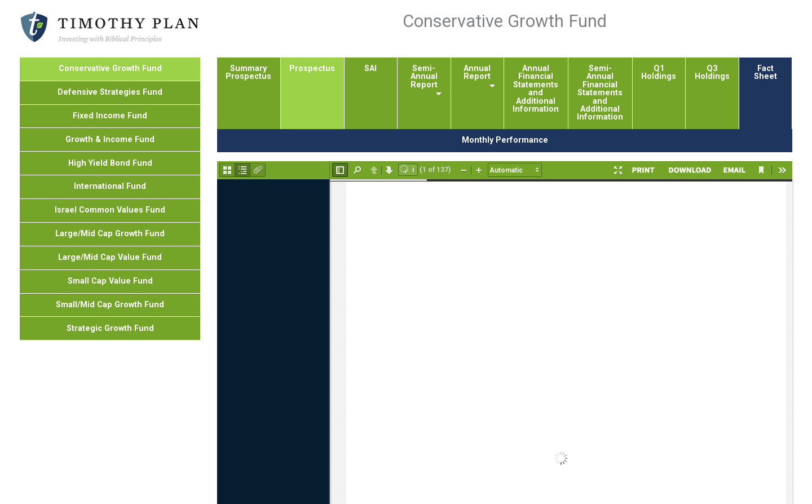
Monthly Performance (505, 140)
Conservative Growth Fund (110, 68)
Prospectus (312, 68)
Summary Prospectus (248, 72)
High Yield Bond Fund (110, 163)
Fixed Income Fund (110, 116)
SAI (370, 68)
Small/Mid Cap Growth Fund (110, 305)
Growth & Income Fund (110, 140)
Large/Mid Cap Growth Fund (110, 234)
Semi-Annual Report (424, 77)
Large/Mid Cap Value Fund (110, 257)
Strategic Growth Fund (110, 328)
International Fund (110, 186)
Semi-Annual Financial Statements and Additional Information (600, 93)
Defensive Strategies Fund (110, 92)
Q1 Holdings (659, 72)
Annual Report (477, 72)
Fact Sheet (765, 72)
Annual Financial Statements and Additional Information (536, 89)
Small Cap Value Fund (110, 281)
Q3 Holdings (712, 72)
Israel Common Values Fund (110, 210)
